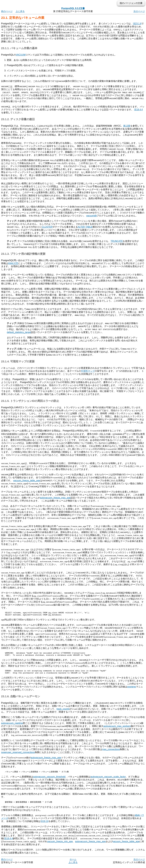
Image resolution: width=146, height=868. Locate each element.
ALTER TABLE (85, 227)
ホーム (73, 862)
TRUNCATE (117, 241)
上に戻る (20, 11)
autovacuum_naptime (12, 726)
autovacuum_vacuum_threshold (49, 779)
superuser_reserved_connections (18, 755)
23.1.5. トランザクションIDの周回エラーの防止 (30, 401)
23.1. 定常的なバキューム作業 (23, 18)
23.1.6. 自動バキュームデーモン (21, 699)
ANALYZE (13, 263)
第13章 (127, 126)
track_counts (63, 711)
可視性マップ (88, 371)
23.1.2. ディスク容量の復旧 (18, 119)
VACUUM (21, 55)
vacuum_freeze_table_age (27, 480)
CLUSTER (47, 227)
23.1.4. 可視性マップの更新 (18, 361)
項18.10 (44, 824)
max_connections (111, 752)
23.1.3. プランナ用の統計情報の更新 (23, 254)
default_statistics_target (19, 332)
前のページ (7, 11)
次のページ (139, 11)
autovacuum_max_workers (117, 729)
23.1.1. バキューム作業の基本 (19, 48)
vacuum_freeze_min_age (60, 844)
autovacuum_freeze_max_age (55, 498)
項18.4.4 (138, 110)
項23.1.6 (137, 24)
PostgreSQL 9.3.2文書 (73, 8)
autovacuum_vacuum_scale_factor (108, 779)
